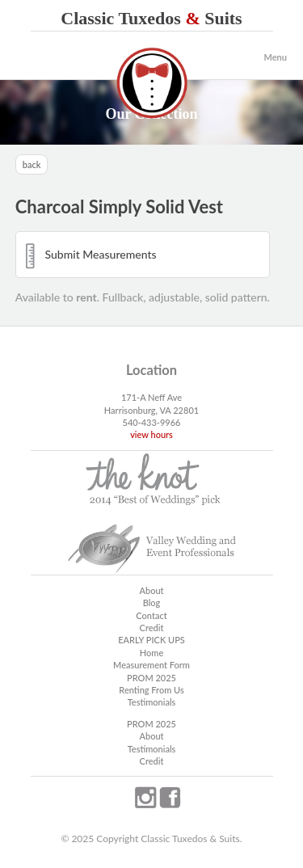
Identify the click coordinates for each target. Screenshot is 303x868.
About (151, 590)
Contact (151, 615)
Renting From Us (151, 690)
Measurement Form (151, 665)
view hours (151, 434)
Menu (275, 57)
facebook (170, 798)
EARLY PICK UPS (151, 640)
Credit (152, 628)
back (32, 164)
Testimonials (152, 702)
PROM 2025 (151, 678)
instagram (145, 798)
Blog (152, 603)
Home (151, 653)
